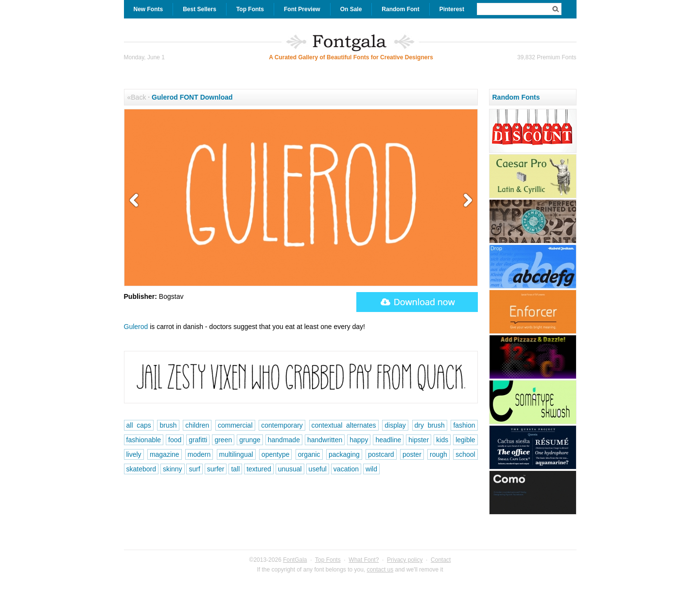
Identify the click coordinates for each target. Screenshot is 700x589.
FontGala (295, 560)
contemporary (282, 425)
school (465, 454)
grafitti (198, 440)
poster (412, 454)
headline (388, 440)
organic (309, 454)
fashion (464, 425)
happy (359, 440)
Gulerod (136, 327)
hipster (419, 440)
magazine (165, 454)
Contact (441, 560)
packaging (344, 454)
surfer (216, 469)
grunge (250, 440)
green (223, 440)
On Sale (351, 9)
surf (194, 469)
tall (235, 469)
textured (259, 469)
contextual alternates (344, 425)
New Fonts (149, 9)
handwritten (325, 440)
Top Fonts (250, 9)
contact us (380, 570)
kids (442, 440)
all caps (139, 425)
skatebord (141, 469)
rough (438, 454)
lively (134, 454)
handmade (284, 440)
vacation (346, 469)
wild (371, 469)
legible (465, 440)
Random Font (400, 9)
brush (168, 425)
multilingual (236, 454)
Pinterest (452, 9)
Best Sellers (200, 9)
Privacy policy (405, 560)
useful (318, 469)
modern (199, 454)
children (197, 425)
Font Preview (302, 9)
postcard (381, 454)
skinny (173, 469)
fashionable (144, 440)
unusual (290, 469)
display (395, 425)
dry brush (430, 425)
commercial (235, 425)
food (175, 440)
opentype (276, 454)
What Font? (364, 560)
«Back (137, 97)
